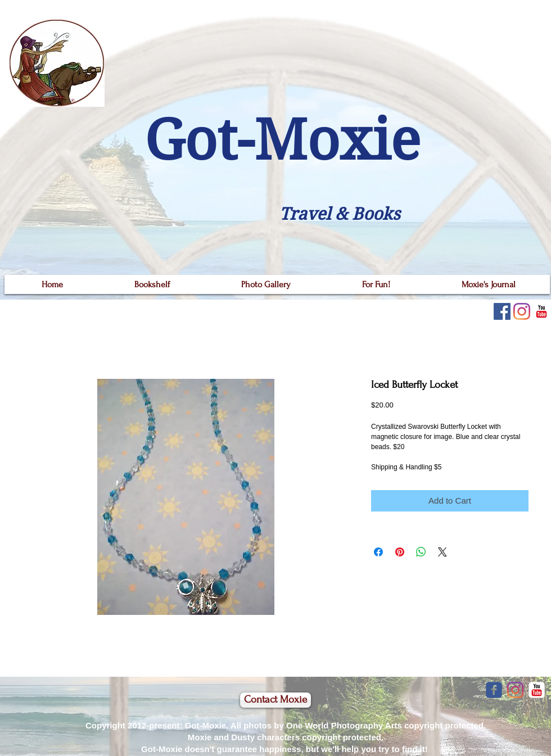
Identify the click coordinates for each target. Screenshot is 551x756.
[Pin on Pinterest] (400, 552)
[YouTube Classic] (541, 311)
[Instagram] (522, 311)
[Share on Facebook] (378, 552)
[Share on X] (442, 552)
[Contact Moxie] (275, 700)
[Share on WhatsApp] (421, 552)
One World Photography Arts (344, 725)
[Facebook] (502, 311)
